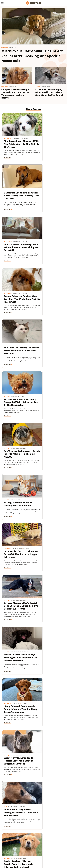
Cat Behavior (8, 333)
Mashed (54, 848)
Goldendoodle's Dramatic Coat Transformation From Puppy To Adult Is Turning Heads (17, 640)
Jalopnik (42, 848)
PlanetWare (37, 850)
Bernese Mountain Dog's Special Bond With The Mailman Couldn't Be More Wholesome (49, 340)
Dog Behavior (8, 182)
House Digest (22, 848)
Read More (7, 156)
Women (56, 853)
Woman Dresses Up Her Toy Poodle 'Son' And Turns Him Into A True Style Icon (49, 590)
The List (35, 853)
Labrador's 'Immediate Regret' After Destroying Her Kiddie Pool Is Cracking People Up (50, 741)
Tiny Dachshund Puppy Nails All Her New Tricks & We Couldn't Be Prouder (49, 640)
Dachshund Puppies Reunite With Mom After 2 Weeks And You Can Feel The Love (49, 690)
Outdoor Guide (27, 850)
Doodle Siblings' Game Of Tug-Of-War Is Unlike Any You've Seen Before (17, 739)
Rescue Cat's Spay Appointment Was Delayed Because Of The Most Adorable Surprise (49, 540)
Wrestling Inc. (34, 855)
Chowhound (14, 845)
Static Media (24, 838)
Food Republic (35, 845)
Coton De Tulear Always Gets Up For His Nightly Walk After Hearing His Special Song (16, 590)
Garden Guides (45, 845)
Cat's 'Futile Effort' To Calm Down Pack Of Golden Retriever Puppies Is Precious (17, 340)
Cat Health (40, 533)
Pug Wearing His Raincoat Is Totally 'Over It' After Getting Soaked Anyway (17, 290)
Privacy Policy (37, 835)
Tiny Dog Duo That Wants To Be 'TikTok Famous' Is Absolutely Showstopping (17, 791)
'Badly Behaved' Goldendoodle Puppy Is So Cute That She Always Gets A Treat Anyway (49, 390)
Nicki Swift (18, 850)
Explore (21, 845)
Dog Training (8, 132)
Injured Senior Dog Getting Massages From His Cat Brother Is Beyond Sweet (49, 440)
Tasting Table (17, 853)
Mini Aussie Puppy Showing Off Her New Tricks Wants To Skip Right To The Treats (15, 139)
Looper (48, 848)
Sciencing (44, 850)
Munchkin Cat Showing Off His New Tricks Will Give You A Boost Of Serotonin (16, 240)
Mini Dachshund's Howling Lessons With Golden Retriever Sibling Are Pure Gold (16, 190)
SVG (10, 853)
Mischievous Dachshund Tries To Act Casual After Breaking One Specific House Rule (32, 56)
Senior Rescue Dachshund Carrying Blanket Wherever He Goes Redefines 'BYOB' (17, 540)
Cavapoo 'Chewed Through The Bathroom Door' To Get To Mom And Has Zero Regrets (15, 94)
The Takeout (42, 853)
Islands (36, 848)
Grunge (57, 845)
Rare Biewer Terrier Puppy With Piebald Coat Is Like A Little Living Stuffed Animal (49, 92)
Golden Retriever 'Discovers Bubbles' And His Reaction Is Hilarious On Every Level (16, 490)
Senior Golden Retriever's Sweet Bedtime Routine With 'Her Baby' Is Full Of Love (17, 690)
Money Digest (9, 850)
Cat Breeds (7, 233)
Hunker (30, 848)
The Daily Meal (27, 853)
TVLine (50, 853)
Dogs (38, 433)
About (27, 835)
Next (37, 820)
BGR (7, 845)
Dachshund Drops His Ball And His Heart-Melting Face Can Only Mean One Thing (50, 139)
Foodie (27, 845)
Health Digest (13, 848)
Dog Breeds (4, 47)
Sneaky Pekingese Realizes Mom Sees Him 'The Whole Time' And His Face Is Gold (50, 190)
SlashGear (59, 850)
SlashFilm (52, 850)
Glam (52, 845)
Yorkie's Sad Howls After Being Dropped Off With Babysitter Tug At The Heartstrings (50, 240)
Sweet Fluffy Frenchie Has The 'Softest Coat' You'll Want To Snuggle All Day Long (16, 440)
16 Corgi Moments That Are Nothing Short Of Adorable (49, 288)
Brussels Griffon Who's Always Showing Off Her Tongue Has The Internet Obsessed (17, 390)
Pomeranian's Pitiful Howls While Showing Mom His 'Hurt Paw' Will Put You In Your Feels (49, 490)
